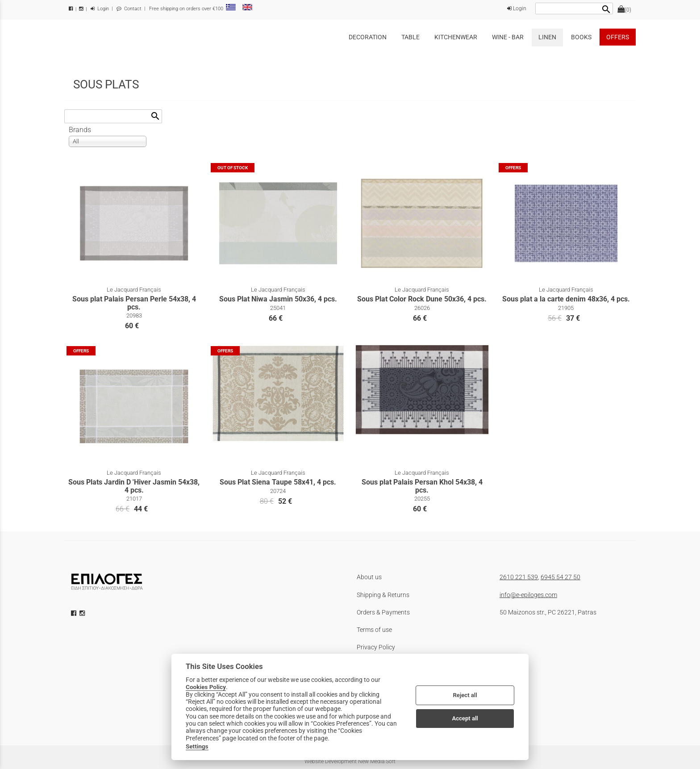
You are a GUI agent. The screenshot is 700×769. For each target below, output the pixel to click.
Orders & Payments (383, 612)
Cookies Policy (206, 687)
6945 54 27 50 (560, 577)
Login (100, 9)
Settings (197, 746)
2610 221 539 (519, 577)
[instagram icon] (83, 613)
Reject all (465, 695)
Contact (129, 9)
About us (369, 577)
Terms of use (374, 630)
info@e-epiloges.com (528, 595)
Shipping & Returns (383, 595)
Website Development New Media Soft (350, 761)
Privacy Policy (376, 647)
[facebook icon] (75, 613)
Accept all (465, 718)
